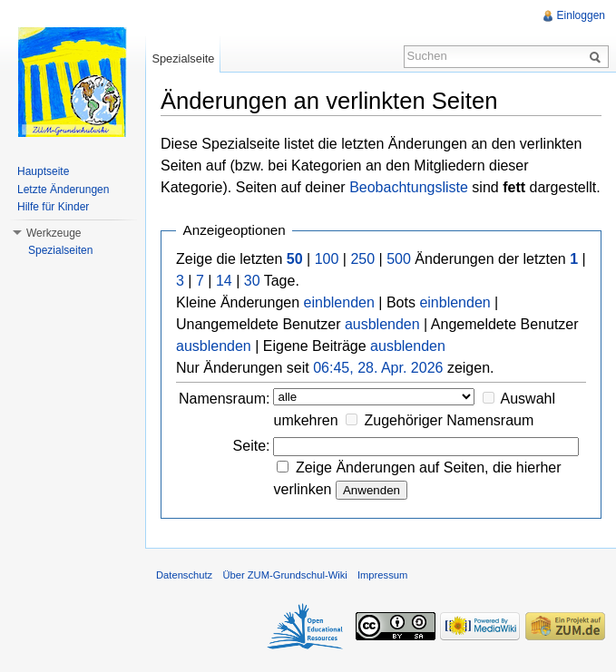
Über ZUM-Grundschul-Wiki (284, 575)
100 (327, 259)
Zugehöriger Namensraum (450, 420)
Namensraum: (224, 399)
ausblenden (382, 324)
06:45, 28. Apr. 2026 (378, 368)
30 (252, 281)
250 (362, 259)
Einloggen (581, 15)
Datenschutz (184, 575)
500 (399, 259)
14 (224, 281)
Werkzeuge (54, 233)
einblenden (339, 302)
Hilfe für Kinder (53, 207)
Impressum (382, 575)
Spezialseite (183, 58)
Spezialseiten (60, 250)
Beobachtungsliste (409, 187)
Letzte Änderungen (63, 190)
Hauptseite (43, 171)
